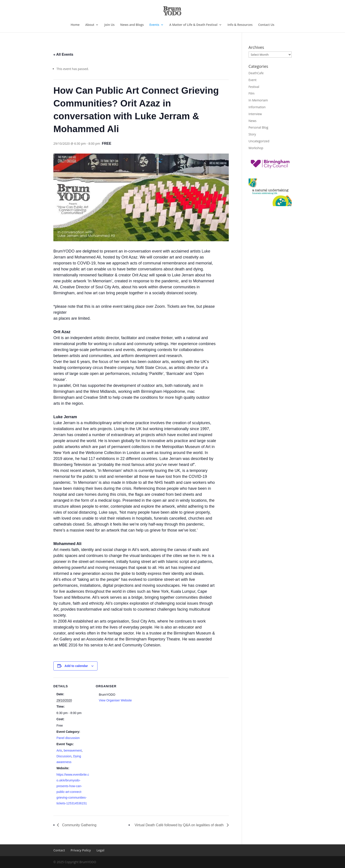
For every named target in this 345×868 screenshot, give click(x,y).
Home (75, 25)
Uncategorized (259, 141)
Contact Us (266, 25)
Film (252, 93)
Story (252, 134)
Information (257, 107)
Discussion (64, 756)
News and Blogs (132, 25)
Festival (254, 87)
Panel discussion (68, 738)
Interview (255, 114)
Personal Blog (258, 127)
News (253, 121)
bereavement (73, 750)
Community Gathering (79, 825)
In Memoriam (258, 100)
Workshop (256, 148)
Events (154, 25)
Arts (59, 750)
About (90, 25)
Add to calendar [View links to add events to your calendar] (76, 666)
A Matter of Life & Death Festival (193, 25)
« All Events (63, 54)
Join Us (109, 25)
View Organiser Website (115, 700)
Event (253, 80)
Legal (100, 850)
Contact (59, 850)
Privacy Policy (81, 850)
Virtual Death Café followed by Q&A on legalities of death (180, 825)
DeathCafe (256, 73)
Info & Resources (240, 25)
